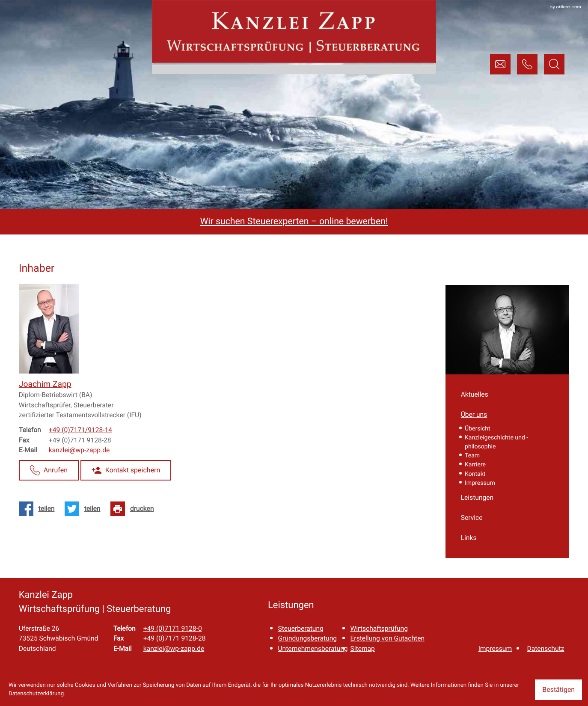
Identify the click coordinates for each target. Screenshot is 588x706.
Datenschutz (545, 648)
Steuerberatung (300, 628)
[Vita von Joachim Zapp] (45, 384)
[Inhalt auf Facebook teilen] (39, 509)
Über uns (474, 414)
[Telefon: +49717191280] (173, 628)
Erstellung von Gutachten (387, 638)
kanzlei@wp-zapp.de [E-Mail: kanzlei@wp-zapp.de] (79, 450)
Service (472, 518)
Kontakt (475, 474)
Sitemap (362, 648)
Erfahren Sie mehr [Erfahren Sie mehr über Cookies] (89, 694)
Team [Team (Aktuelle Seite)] (472, 456)
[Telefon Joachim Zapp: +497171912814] (80, 430)
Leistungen (477, 497)
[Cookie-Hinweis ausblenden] (558, 690)
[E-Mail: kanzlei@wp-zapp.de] (500, 64)
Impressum (480, 483)
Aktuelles (475, 394)
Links (469, 538)
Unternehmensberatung (313, 648)
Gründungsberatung (307, 638)
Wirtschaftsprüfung (379, 628)
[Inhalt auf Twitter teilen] (85, 509)
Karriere (475, 465)
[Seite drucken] (135, 509)
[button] (527, 64)
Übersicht (478, 429)
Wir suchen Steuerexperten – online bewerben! (294, 221)
